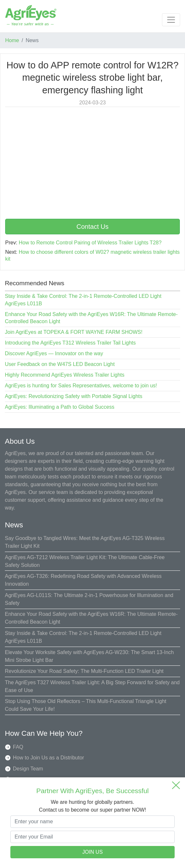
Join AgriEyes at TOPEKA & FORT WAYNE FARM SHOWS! (74, 332)
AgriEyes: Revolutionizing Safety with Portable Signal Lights (74, 396)
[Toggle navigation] (171, 20)
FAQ (18, 747)
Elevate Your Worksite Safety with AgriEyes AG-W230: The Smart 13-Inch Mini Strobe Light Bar (89, 656)
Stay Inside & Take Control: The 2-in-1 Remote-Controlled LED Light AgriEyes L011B (83, 637)
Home (12, 40)
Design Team (28, 769)
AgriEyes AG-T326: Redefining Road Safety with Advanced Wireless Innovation (83, 580)
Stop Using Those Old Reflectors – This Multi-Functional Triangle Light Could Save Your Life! (86, 705)
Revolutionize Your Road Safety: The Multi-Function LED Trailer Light (84, 671)
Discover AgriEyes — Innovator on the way (54, 353)
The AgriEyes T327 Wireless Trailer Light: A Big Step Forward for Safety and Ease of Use (92, 686)
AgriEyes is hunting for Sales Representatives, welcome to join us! (81, 386)
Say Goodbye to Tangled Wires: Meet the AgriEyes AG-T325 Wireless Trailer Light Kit (85, 542)
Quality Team (28, 779)
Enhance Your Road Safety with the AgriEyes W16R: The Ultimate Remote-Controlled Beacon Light (91, 618)
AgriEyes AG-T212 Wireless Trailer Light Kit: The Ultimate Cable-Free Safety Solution (85, 561)
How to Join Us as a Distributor (49, 758)
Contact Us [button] (92, 227)
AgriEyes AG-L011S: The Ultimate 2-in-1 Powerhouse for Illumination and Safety (89, 599)
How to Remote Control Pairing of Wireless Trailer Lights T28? (90, 243)
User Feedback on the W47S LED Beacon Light (60, 364)
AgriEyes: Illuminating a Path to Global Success (60, 407)
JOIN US (92, 852)
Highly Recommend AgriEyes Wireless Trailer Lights (65, 375)
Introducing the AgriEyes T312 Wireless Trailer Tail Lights (70, 343)
